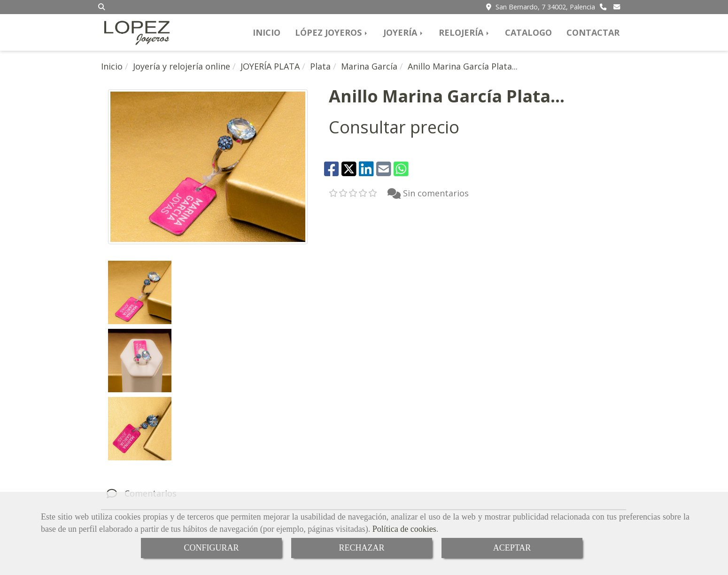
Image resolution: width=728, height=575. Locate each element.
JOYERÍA (404, 32)
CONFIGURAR (211, 548)
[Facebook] (366, 484)
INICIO (267, 32)
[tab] (364, 357)
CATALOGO (528, 32)
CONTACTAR (593, 32)
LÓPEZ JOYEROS (332, 32)
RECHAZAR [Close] (361, 548)
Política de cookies (404, 529)
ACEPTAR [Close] (512, 548)
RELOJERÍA (465, 32)
